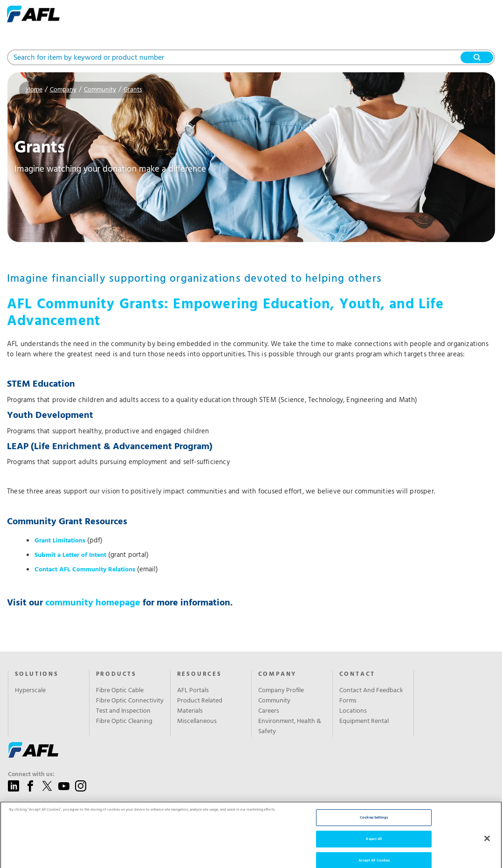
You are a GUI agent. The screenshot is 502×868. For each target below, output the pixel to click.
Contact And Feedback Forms (371, 696)
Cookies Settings (374, 825)
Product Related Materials (200, 706)
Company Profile (281, 691)
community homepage (93, 603)
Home (34, 90)
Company (63, 90)
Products (116, 674)
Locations (353, 711)
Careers (269, 711)
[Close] (487, 847)
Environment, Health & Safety (290, 727)
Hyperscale (30, 691)
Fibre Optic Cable (120, 691)
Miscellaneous (197, 722)
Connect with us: (31, 775)
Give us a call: (27, 806)
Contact (358, 674)
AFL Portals (193, 691)
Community (100, 90)
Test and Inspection (123, 711)
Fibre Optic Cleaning (124, 722)
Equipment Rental (364, 722)
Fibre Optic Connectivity (130, 701)
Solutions (37, 674)
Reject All (374, 847)
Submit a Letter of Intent (70, 555)
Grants (133, 90)
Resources (199, 674)
